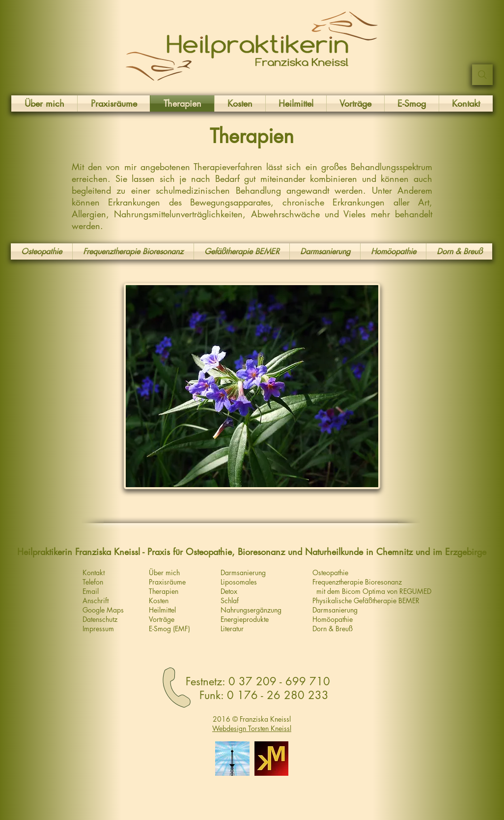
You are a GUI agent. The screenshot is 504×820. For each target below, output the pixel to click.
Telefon (93, 582)
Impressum (98, 629)
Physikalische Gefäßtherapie (355, 600)
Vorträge (162, 619)
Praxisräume (167, 582)
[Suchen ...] (482, 75)
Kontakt (94, 572)
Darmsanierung (335, 610)
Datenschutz (100, 619)
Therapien (164, 591)
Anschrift (96, 600)
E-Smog (160, 629)
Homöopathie (333, 619)
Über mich (164, 572)
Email (91, 591)
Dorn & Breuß (333, 629)
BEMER (409, 600)
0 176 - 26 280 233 (278, 695)
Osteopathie (330, 572)
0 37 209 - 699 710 (279, 681)
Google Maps (103, 610)
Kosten (159, 600)
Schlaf (230, 600)
